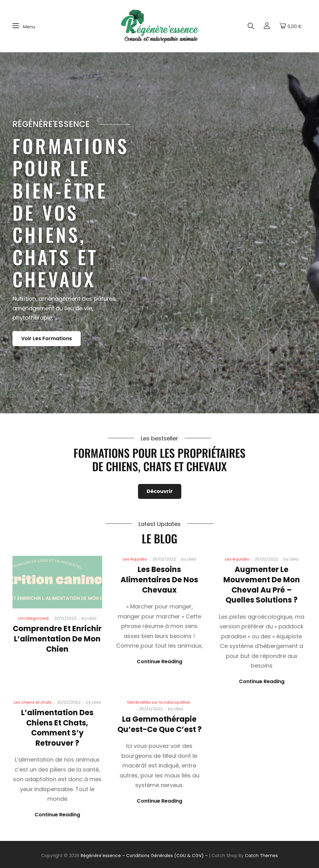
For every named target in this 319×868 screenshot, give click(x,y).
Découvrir (160, 491)
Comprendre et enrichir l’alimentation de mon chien (57, 639)
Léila (92, 618)
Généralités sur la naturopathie (159, 702)
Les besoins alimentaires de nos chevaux (159, 579)
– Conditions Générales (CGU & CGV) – (165, 856)
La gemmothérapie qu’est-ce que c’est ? (159, 724)
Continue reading (159, 662)
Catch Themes (261, 856)
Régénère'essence (101, 856)
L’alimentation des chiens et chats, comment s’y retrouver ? (57, 728)
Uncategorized (33, 618)
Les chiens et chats (33, 702)
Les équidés (135, 559)
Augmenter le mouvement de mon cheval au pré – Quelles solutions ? (262, 585)
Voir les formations (51, 340)
